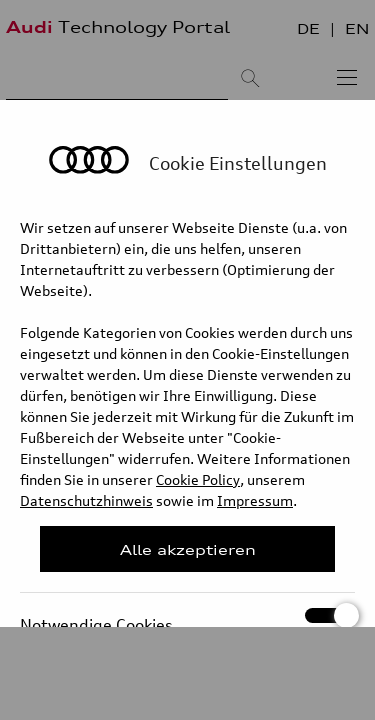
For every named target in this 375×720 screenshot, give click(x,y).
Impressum (255, 500)
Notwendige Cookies (187, 615)
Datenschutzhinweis (86, 500)
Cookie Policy (198, 479)
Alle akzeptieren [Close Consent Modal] (188, 549)
